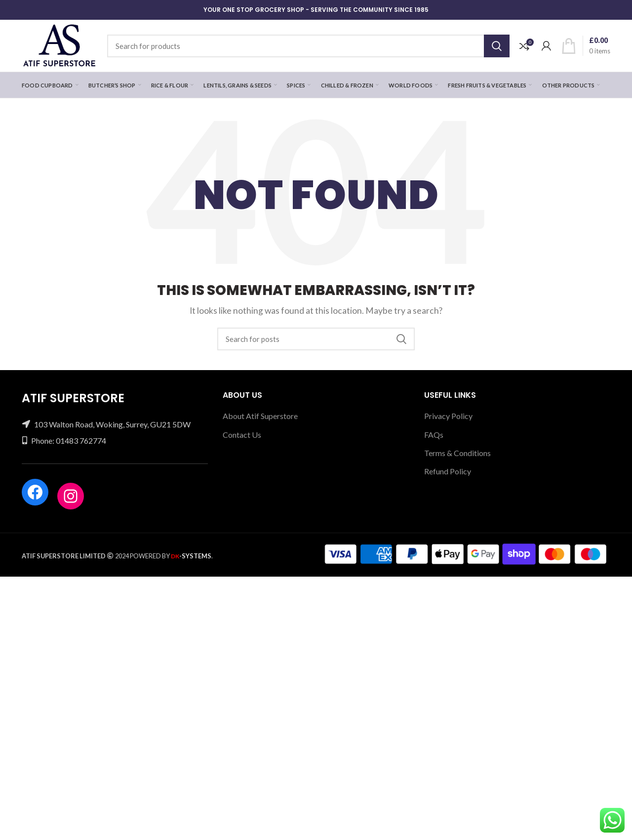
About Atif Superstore (260, 416)
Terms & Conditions (457, 453)
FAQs (434, 435)
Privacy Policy (448, 416)
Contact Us (242, 435)
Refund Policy (448, 471)
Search (497, 46)
